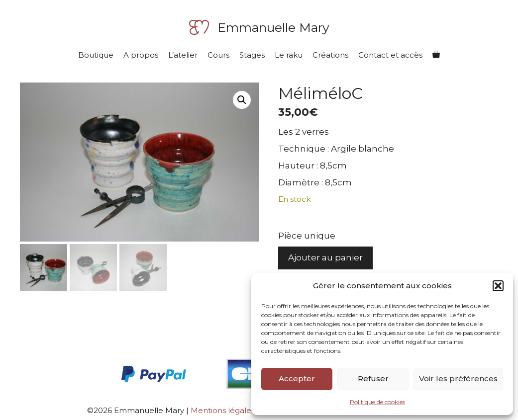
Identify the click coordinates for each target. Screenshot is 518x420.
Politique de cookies (377, 402)
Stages (252, 55)
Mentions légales (223, 410)
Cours (218, 55)
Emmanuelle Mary (273, 27)
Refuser (373, 378)
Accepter (297, 378)
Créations (330, 55)
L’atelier (183, 55)
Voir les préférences (458, 378)
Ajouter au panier (325, 257)
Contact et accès (390, 55)
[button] (498, 286)
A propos (141, 55)
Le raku (289, 55)
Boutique (96, 55)
